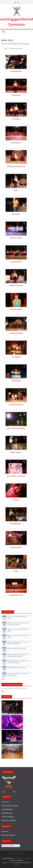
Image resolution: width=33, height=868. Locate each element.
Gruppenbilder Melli (16, 595)
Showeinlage (16, 381)
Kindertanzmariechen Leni (16, 166)
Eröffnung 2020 (16, 71)
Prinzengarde (16, 357)
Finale (16, 571)
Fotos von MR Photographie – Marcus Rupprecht (15, 44)
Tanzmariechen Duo (16, 405)
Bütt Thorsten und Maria (16, 428)
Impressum (5, 831)
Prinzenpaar (16, 119)
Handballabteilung (7, 809)
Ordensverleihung (16, 333)
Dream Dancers (16, 452)
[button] (3, 679)
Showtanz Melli (16, 547)
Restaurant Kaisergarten (9, 820)
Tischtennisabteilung (8, 817)
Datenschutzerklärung (8, 835)
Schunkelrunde (16, 262)
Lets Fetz (16, 500)
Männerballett (16, 524)
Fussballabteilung (7, 813)
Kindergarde (16, 95)
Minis (16, 190)
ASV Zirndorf (5, 802)
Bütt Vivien (16, 214)
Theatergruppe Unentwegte (10, 806)
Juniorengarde (16, 143)
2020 (6, 49)
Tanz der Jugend (16, 309)
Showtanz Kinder (16, 238)
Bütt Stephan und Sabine (16, 476)
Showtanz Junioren (16, 286)
